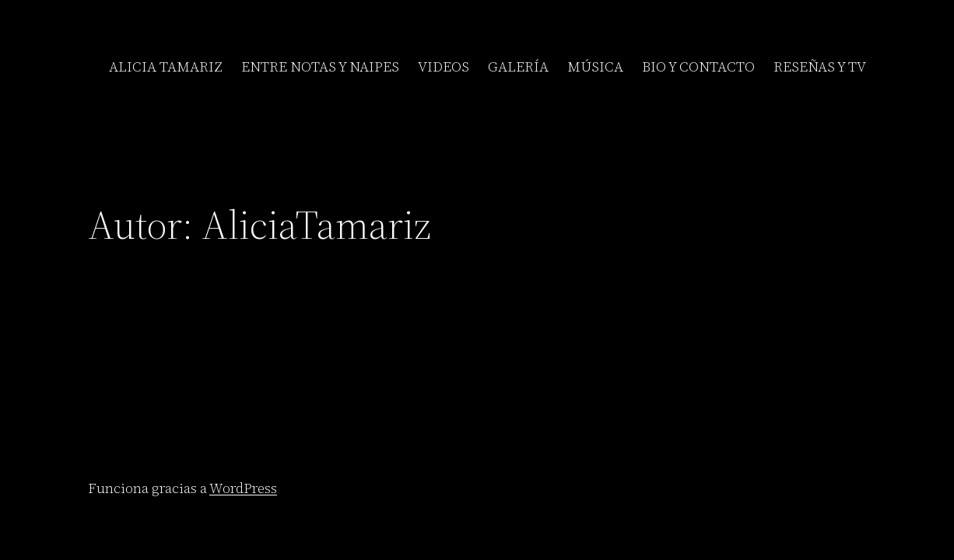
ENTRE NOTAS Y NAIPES (320, 66)
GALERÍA (518, 66)
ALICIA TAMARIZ (166, 66)
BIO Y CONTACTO (698, 66)
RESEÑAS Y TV (820, 66)
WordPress (243, 488)
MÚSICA (595, 66)
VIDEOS (444, 66)
